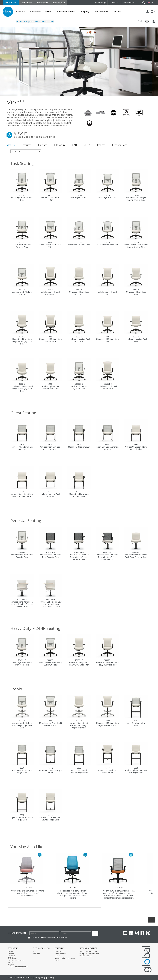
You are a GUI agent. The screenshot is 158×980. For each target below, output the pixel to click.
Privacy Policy (40, 978)
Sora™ (73, 887)
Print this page (147, 21)
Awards (57, 956)
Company (85, 12)
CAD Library (12, 958)
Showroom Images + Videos (18, 967)
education (27, 3)
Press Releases (60, 954)
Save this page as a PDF (154, 21)
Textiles (11, 952)
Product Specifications (16, 960)
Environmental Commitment (65, 958)
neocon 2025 (59, 3)
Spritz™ (119, 887)
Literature (11, 956)
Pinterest (148, 933)
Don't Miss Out (18, 933)
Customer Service (66, 12)
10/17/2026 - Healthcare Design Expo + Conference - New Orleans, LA (90, 954)
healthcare (43, 3)
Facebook (142, 933)
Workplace (28, 22)
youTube (125, 933)
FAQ (34, 952)
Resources (35, 12)
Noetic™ (27, 887)
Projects (11, 965)
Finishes (11, 954)
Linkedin (131, 933)
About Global (59, 952)
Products (21, 12)
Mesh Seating (41, 22)
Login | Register (147, 12)
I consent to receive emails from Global (47, 937)
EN (152, 3)
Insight (49, 12)
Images (11, 963)
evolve (115, 3)
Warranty (36, 954)
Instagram (137, 933)
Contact (117, 12)
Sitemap (51, 978)
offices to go (100, 3)
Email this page (140, 21)
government (129, 3)
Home (19, 22)
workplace (11, 3)
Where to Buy (101, 12)
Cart (153, 14)
